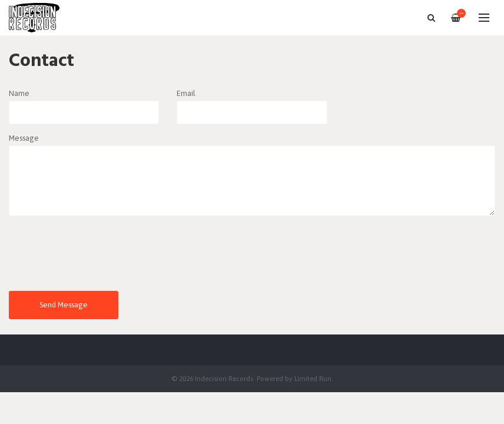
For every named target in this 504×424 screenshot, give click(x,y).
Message (24, 138)
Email (186, 93)
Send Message (64, 305)
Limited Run (313, 378)
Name (19, 93)
